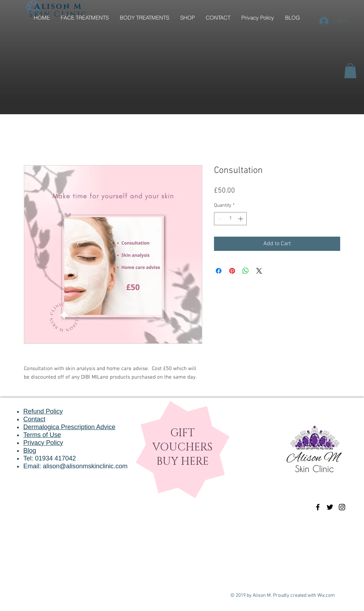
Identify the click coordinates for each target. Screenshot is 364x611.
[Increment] (241, 219)
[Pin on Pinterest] (232, 271)
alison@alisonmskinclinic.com (85, 466)
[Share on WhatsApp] (246, 271)
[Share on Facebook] (219, 271)
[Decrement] (220, 219)
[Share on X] (259, 271)
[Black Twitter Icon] (330, 507)
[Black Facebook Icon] (318, 507)
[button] (350, 71)
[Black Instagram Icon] (342, 507)
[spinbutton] (230, 219)
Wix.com (326, 596)
